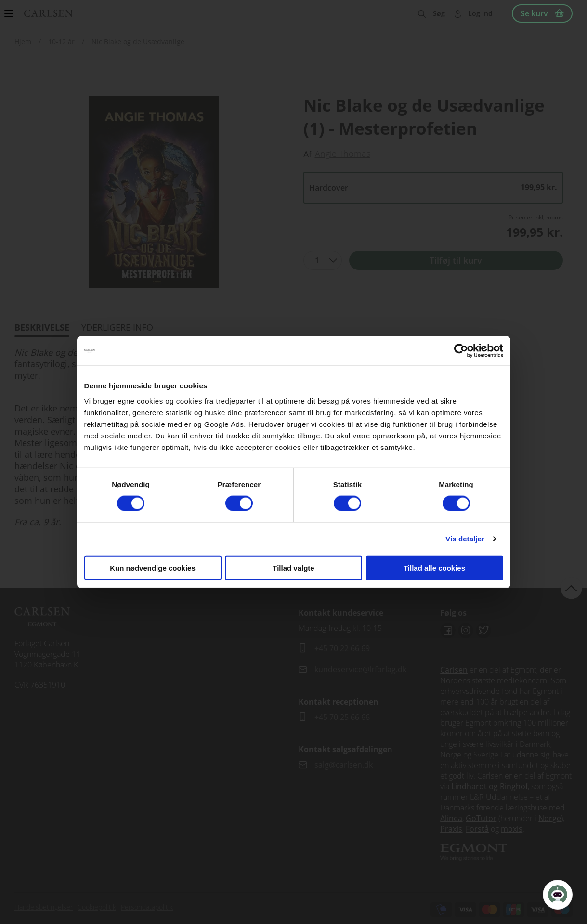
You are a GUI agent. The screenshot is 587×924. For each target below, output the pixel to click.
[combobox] (323, 260)
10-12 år (61, 42)
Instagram (466, 630)
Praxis (451, 829)
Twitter (483, 630)
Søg (439, 13)
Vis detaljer (465, 539)
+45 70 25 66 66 (342, 717)
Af (307, 154)
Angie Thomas (343, 154)
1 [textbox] (317, 260)
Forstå (477, 829)
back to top (571, 588)
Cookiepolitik (97, 907)
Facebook (448, 630)
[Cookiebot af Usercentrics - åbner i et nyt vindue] (461, 351)
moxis (512, 829)
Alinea (451, 818)
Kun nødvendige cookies (153, 568)
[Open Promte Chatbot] (558, 895)
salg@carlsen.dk (345, 765)
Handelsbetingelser (44, 907)
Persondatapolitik (147, 907)
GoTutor (481, 818)
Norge (550, 818)
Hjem (23, 42)
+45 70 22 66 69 (342, 648)
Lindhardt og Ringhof (489, 786)
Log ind (480, 13)
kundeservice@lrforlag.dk (360, 669)
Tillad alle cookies (434, 568)
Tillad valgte (293, 568)
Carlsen (454, 670)
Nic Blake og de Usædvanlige (138, 42)
